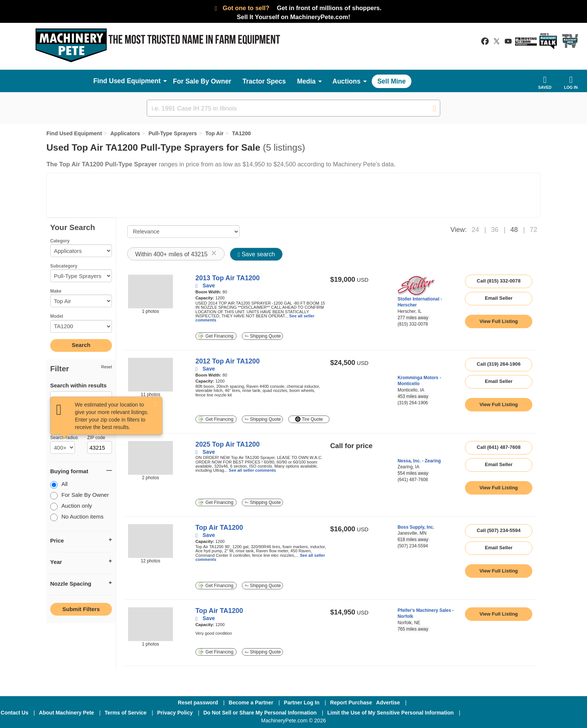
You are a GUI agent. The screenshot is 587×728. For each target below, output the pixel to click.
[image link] (150, 291)
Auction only (71, 506)
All (59, 485)
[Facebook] (486, 713)
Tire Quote (309, 419)
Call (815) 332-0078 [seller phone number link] (499, 281)
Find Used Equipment (74, 133)
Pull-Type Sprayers (173, 133)
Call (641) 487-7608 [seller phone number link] (499, 447)
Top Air (214, 133)
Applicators (125, 133)
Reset (107, 367)
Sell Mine (392, 81)
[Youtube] (565, 713)
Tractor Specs (264, 81)
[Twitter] (526, 713)
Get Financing (216, 336)
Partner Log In (302, 703)
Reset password (198, 703)
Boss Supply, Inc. (416, 527)
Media (306, 81)
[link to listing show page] (499, 321)
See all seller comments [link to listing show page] (252, 470)
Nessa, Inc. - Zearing (419, 461)
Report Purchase (351, 703)
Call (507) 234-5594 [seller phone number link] (499, 530)
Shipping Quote (263, 336)
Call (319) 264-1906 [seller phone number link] (499, 364)
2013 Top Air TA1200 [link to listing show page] (228, 278)
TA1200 (241, 133)
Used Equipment (135, 81)
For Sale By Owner (202, 81)
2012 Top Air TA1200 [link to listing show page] (228, 361)
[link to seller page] (416, 285)
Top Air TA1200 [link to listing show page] (219, 528)
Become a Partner (251, 703)
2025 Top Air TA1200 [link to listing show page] (228, 444)
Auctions (346, 81)
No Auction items (77, 517)
